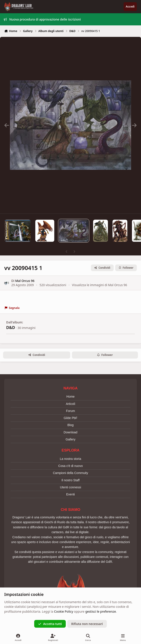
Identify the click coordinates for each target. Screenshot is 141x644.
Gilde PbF (70, 418)
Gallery (70, 439)
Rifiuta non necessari (87, 624)
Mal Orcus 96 (25, 280)
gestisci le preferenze (101, 611)
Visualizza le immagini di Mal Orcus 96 (100, 285)
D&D (11, 327)
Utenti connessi (71, 487)
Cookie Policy (64, 611)
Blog (70, 425)
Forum (70, 411)
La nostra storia (70, 459)
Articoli (70, 404)
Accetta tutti (50, 624)
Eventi (70, 494)
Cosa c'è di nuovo (70, 466)
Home (70, 397)
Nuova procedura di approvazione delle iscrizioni (42, 19)
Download (70, 432)
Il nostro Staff (70, 480)
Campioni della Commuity (71, 473)
